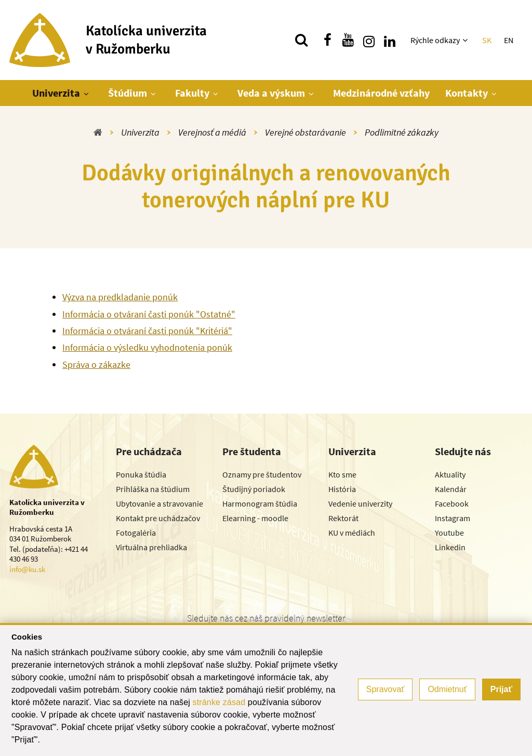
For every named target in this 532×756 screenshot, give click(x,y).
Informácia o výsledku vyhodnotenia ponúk (147, 347)
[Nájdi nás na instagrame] (369, 40)
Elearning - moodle (255, 518)
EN (509, 40)
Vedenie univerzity (360, 503)
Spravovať (385, 689)
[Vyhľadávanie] (301, 40)
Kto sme (342, 474)
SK (487, 40)
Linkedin (450, 547)
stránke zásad (219, 702)
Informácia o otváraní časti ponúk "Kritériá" (147, 331)
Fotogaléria (136, 533)
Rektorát (343, 518)
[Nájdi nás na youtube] (348, 40)
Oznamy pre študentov (262, 474)
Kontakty (467, 93)
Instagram (453, 518)
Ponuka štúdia (141, 474)
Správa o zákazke (96, 364)
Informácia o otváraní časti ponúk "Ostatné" (149, 314)
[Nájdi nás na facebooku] (327, 40)
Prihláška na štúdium (153, 489)
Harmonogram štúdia (260, 503)
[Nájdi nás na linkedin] (390, 40)
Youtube (449, 533)
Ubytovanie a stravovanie (159, 503)
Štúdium (128, 93)
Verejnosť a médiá (212, 132)
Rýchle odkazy (435, 40)
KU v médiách (352, 533)
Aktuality (450, 474)
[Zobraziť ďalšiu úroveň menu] (466, 40)
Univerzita (56, 93)
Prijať (501, 689)
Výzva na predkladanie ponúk (120, 297)
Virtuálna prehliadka (151, 547)
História (342, 489)
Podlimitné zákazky (402, 132)
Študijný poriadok (254, 489)
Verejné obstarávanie (305, 132)
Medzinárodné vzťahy (381, 93)
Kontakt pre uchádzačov (158, 518)
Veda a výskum (271, 93)
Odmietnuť (447, 689)
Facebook (452, 503)
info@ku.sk (27, 569)
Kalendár (451, 489)
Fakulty (192, 93)
